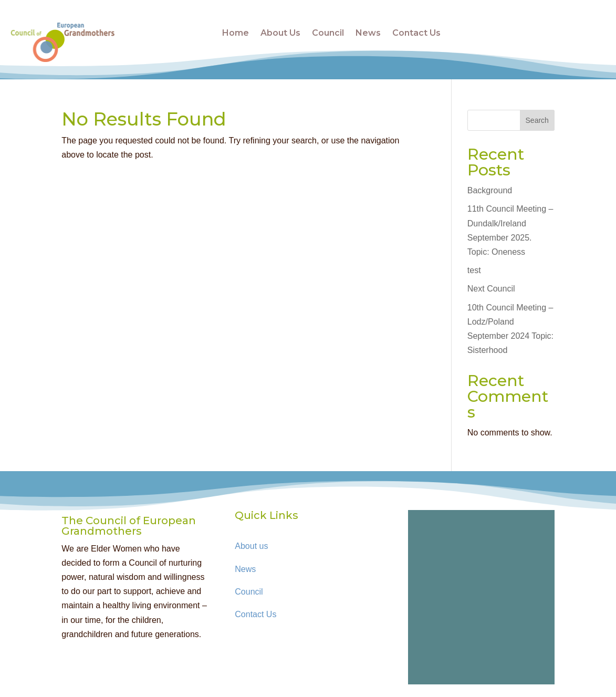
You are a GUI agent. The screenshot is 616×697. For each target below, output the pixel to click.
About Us (280, 33)
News (368, 33)
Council (328, 33)
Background (490, 190)
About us (251, 546)
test (474, 270)
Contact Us (416, 33)
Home (236, 33)
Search (537, 120)
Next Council (491, 289)
